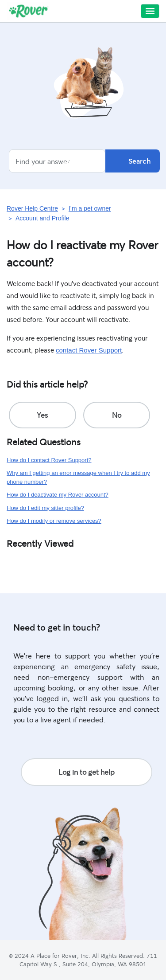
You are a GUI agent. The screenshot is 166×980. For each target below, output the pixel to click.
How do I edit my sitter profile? (45, 508)
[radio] (42, 415)
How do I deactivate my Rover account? (58, 495)
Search (133, 161)
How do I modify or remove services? (54, 521)
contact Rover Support (89, 350)
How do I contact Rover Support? (49, 460)
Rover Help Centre (32, 208)
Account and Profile (42, 218)
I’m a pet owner (90, 208)
